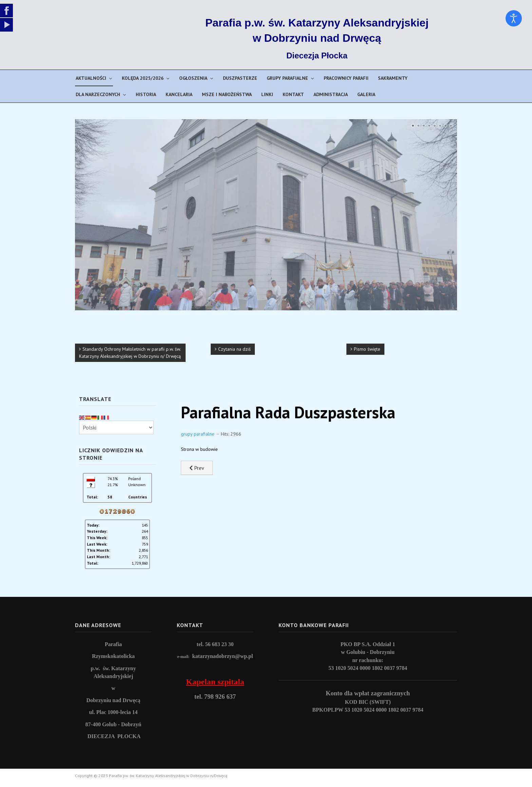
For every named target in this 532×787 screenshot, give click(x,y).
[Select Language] (116, 427)
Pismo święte (367, 349)
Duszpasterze (240, 78)
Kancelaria (179, 94)
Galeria (366, 94)
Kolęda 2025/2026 (143, 78)
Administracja (331, 94)
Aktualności (91, 78)
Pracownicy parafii (346, 78)
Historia (146, 94)
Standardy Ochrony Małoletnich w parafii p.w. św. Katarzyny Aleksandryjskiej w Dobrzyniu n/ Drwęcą (130, 353)
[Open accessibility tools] (514, 18)
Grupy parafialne (287, 78)
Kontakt (293, 94)
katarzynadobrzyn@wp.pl (223, 656)
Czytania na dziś (234, 349)
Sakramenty (393, 78)
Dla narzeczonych (98, 94)
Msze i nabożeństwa (227, 94)
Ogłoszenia (193, 78)
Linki (267, 94)
